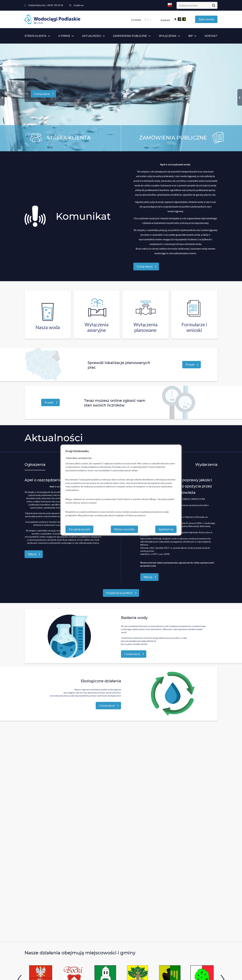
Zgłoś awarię (206, 19)
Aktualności (92, 36)
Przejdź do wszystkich (119, 593)
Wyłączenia (168, 36)
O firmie (64, 36)
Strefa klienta (35, 36)
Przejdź (190, 364)
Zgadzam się (166, 529)
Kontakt (211, 36)
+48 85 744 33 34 (46, 5)
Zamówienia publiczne (130, 36)
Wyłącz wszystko (124, 529)
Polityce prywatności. (137, 515)
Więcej (32, 554)
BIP (191, 36)
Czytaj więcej (42, 94)
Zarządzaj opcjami (79, 529)
